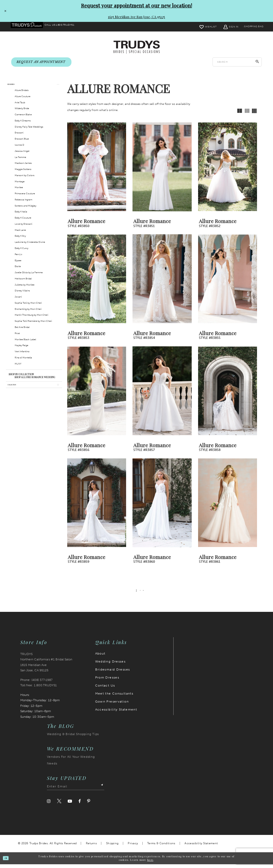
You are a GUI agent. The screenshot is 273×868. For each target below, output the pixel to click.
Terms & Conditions (161, 847)
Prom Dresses (107, 681)
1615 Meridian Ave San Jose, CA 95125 (136, 17)
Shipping (112, 847)
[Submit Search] (257, 62)
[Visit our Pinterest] (89, 805)
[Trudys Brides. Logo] (137, 47)
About (100, 657)
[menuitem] (30, 27)
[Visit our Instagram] (49, 805)
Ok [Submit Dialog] (8, 862)
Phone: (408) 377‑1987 (37, 684)
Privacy (133, 847)
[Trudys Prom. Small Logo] (30, 27)
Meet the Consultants (114, 697)
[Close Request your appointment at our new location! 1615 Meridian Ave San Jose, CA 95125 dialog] (5, 11)
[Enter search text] (237, 62)
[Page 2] (140, 594)
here (150, 863)
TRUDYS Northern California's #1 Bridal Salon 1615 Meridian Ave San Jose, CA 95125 (46, 666)
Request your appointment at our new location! (136, 5)
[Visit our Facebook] (80, 805)
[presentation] (97, 171)
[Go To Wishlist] (199, 27)
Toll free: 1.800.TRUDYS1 (39, 689)
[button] (222, 27)
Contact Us (105, 689)
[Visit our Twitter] (59, 805)
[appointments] (41, 63)
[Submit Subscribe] (100, 790)
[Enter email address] (76, 790)
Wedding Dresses (111, 665)
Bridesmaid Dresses (113, 673)
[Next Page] (145, 594)
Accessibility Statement (116, 713)
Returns (91, 847)
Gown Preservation (112, 705)
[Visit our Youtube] (70, 805)
